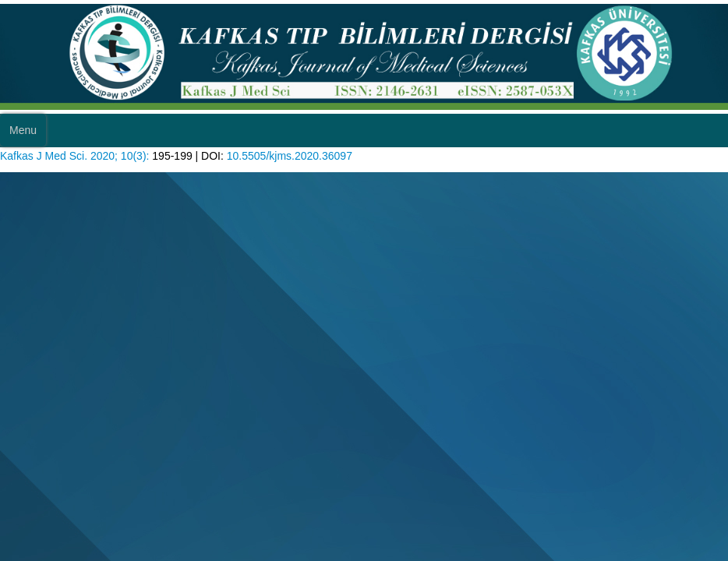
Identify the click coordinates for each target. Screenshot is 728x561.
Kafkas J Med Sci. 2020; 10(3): (74, 156)
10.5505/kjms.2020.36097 (290, 156)
